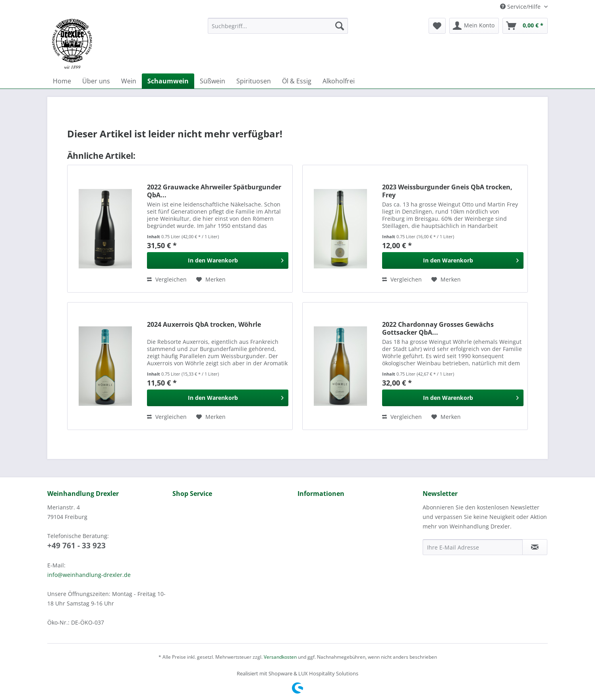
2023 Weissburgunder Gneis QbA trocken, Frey (447, 191)
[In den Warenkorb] (218, 260)
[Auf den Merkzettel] (211, 280)
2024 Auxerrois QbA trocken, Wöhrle (204, 325)
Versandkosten (280, 657)
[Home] (62, 81)
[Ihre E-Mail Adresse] (473, 547)
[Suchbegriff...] (278, 26)
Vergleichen (167, 279)
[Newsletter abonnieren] (535, 547)
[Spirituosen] (254, 81)
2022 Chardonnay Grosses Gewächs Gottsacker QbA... (438, 328)
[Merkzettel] (437, 26)
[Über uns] (96, 81)
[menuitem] (278, 30)
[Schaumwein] (168, 81)
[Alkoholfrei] (339, 81)
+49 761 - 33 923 (76, 546)
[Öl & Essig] (297, 81)
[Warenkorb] (525, 26)
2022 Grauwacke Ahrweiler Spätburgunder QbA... (214, 191)
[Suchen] (340, 26)
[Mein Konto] (474, 26)
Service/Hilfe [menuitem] (521, 7)
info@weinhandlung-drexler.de (89, 575)
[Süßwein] (212, 81)
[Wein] (129, 81)
